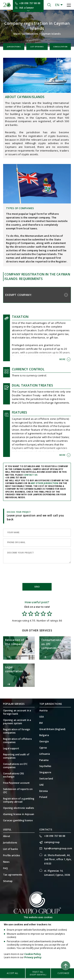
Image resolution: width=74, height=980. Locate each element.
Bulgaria (44, 735)
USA (42, 717)
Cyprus (43, 748)
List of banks (37, 47)
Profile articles (12, 855)
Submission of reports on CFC (18, 791)
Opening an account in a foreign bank (17, 712)
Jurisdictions (30, 34)
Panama (44, 760)
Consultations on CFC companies (15, 766)
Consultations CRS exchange (14, 775)
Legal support (11, 749)
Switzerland (46, 779)
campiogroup (52, 842)
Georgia (44, 742)
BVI (41, 723)
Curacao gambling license (18, 820)
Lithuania (45, 754)
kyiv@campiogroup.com (58, 849)
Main (17, 34)
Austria (44, 711)
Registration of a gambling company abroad (19, 800)
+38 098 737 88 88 (30, 3)
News (6, 862)
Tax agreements (13, 875)
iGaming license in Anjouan (19, 814)
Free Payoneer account (16, 783)
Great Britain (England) (52, 729)
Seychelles (45, 766)
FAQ (6, 868)
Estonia (44, 791)
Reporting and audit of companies (16, 756)
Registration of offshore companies (17, 741)
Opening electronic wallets (19, 808)
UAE (42, 785)
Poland (43, 797)
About (7, 836)
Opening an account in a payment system (17, 722)
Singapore (45, 772)
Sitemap (8, 881)
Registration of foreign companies (17, 731)
